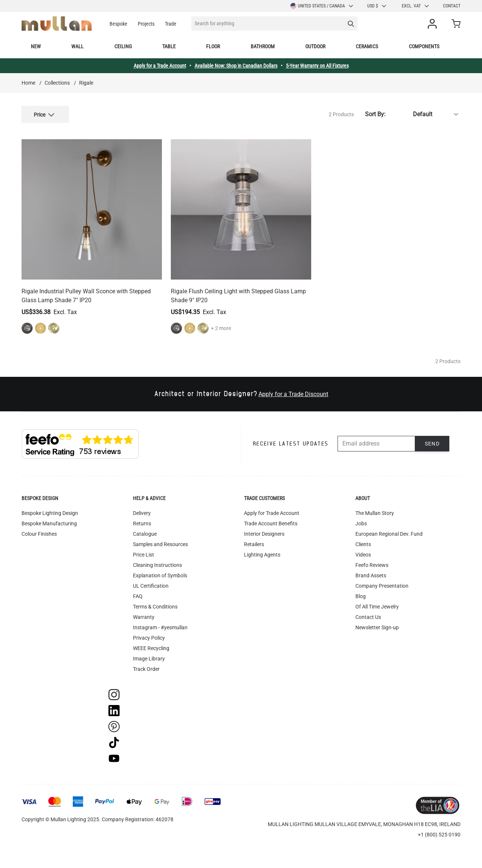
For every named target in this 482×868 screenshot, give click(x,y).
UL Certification (151, 586)
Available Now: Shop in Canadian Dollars (236, 66)
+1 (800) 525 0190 (439, 835)
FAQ (138, 596)
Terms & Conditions (155, 607)
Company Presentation (382, 586)
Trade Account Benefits (271, 523)
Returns (142, 523)
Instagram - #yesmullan (160, 627)
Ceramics (367, 46)
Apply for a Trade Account (160, 66)
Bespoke (118, 24)
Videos (363, 555)
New (36, 46)
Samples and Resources (160, 544)
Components (424, 46)
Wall (77, 46)
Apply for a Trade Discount (293, 394)
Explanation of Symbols (160, 575)
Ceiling (123, 46)
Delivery (142, 513)
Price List (144, 555)
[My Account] (434, 24)
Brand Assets (371, 575)
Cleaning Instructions (157, 565)
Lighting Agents (262, 555)
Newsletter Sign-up (377, 627)
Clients (363, 544)
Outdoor (315, 46)
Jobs (361, 523)
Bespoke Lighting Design (50, 513)
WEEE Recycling (151, 648)
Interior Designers (264, 534)
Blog (361, 596)
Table (169, 46)
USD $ (377, 6)
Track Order (146, 669)
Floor (213, 46)
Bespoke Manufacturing (49, 523)
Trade (171, 24)
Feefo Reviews (372, 565)
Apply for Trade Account (272, 513)
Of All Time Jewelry (377, 607)
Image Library (149, 659)
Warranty (144, 617)
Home (28, 83)
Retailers (254, 544)
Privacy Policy (149, 638)
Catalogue (145, 534)
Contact (452, 6)
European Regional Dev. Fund (389, 534)
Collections (57, 83)
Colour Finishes (39, 534)
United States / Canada (322, 6)
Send (432, 444)
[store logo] (57, 24)
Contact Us (368, 617)
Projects (146, 24)
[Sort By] (424, 114)
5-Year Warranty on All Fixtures (317, 66)
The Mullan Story (375, 513)
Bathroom (263, 46)
